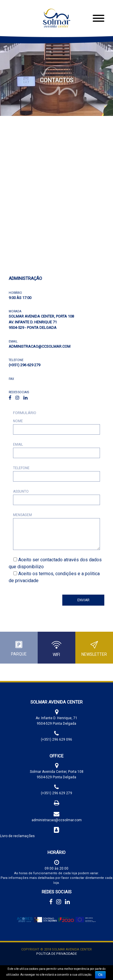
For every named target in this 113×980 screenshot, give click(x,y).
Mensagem (22, 515)
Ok (100, 975)
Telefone (21, 468)
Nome (18, 421)
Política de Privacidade (57, 954)
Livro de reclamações (17, 836)
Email (18, 445)
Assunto (21, 491)
